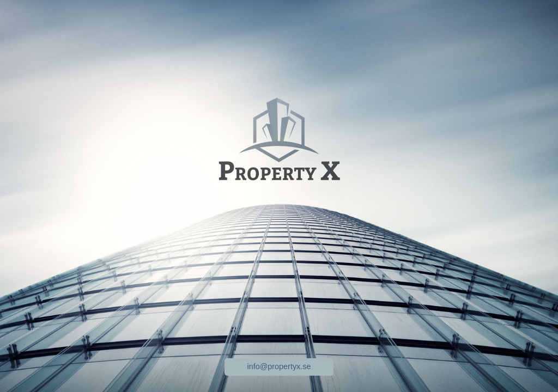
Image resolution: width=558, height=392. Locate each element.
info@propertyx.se (279, 366)
